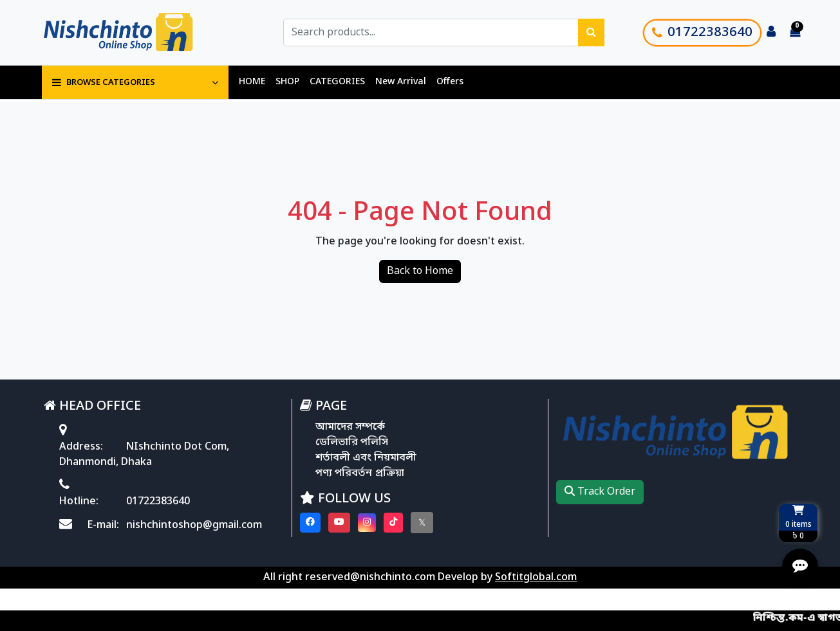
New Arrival (401, 82)
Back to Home (420, 271)
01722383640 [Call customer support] (702, 33)
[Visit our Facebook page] (310, 523)
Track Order (600, 492)
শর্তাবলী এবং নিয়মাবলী (366, 458)
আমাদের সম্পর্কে (350, 427)
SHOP (287, 82)
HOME (252, 82)
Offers (450, 82)
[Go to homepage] (133, 32)
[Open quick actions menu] (800, 567)
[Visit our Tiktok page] (393, 523)
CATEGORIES (337, 82)
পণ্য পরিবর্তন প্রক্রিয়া (360, 473)
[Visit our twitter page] (422, 523)
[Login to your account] (771, 33)
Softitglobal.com (536, 578)
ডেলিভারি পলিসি (352, 443)
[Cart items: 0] (795, 33)
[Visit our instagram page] (367, 523)
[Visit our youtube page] (339, 523)
